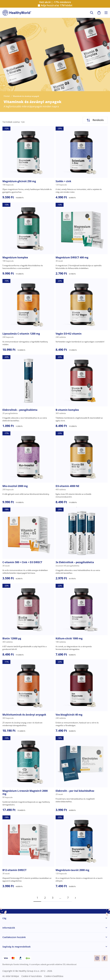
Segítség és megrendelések (16, 947)
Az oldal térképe (11, 976)
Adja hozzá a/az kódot (57, 5)
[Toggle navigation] (106, 13)
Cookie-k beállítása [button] (54, 976)
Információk (9, 928)
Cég (4, 918)
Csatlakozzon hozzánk (14, 937)
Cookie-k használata (32, 976)
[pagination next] (75, 898)
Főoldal (7, 96)
